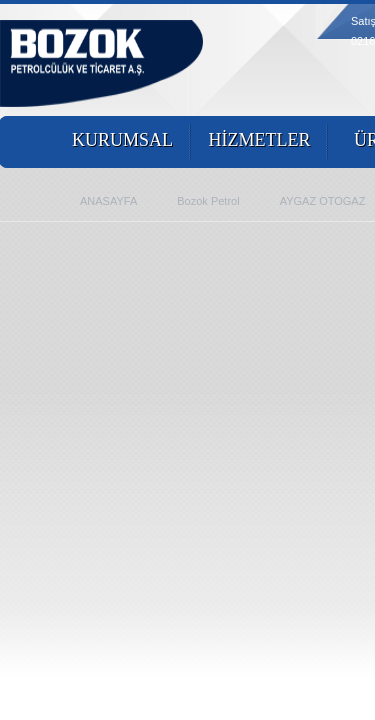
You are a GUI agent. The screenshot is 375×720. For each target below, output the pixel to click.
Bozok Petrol (208, 201)
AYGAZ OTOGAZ (323, 201)
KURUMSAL (122, 140)
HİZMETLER (260, 140)
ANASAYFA (108, 201)
